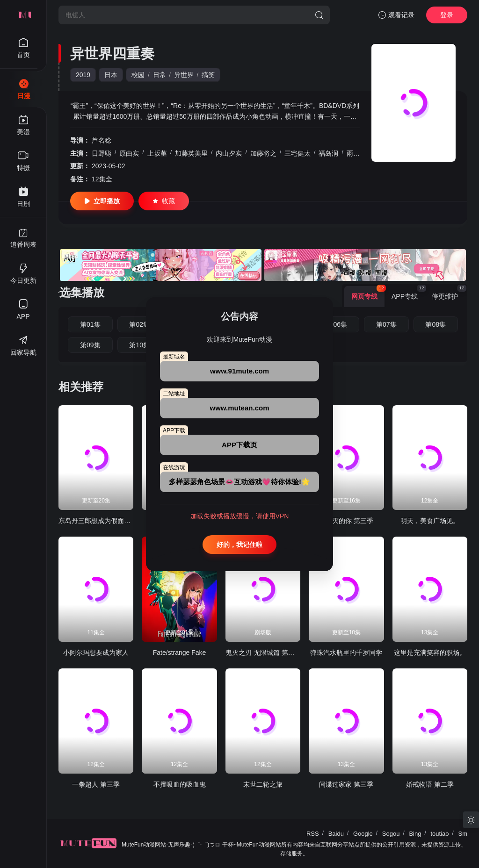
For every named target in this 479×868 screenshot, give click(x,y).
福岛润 (328, 153)
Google (363, 834)
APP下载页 (239, 445)
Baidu (336, 834)
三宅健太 (298, 153)
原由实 (129, 153)
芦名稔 (102, 140)
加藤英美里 (191, 153)
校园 (138, 75)
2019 (83, 75)
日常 (160, 75)
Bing (415, 834)
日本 (111, 75)
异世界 (184, 75)
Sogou (391, 834)
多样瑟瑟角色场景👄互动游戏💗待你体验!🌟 (239, 482)
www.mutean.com (240, 408)
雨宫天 (356, 153)
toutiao (439, 834)
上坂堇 (157, 153)
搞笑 (208, 75)
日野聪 (102, 153)
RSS (313, 834)
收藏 (164, 201)
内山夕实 (229, 153)
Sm (463, 834)
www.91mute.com (239, 371)
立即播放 (102, 201)
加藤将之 (263, 153)
